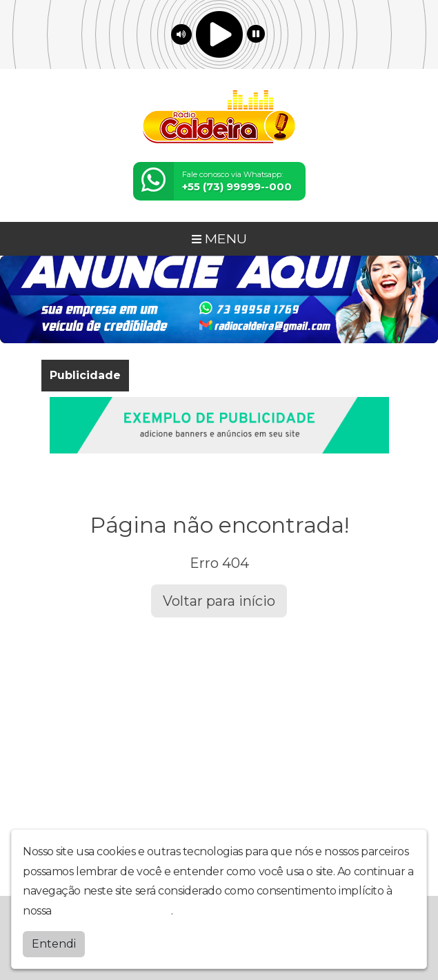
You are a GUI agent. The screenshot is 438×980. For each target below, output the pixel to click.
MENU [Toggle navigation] (219, 238)
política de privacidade (112, 910)
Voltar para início (219, 601)
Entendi (54, 943)
